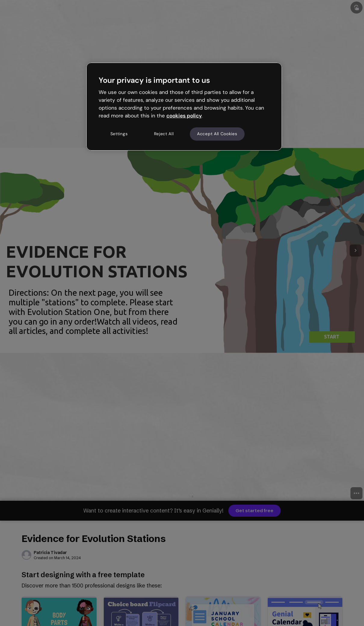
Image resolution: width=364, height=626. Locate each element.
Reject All (164, 134)
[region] (184, 107)
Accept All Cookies (217, 134)
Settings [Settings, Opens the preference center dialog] (119, 134)
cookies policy (184, 116)
